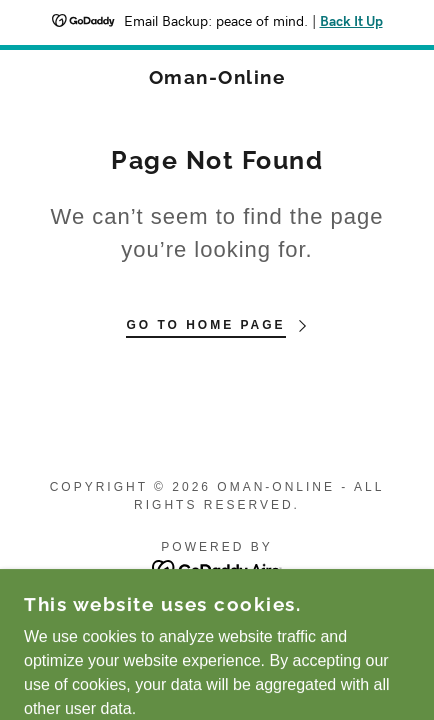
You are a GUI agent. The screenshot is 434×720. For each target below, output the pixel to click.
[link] (217, 77)
